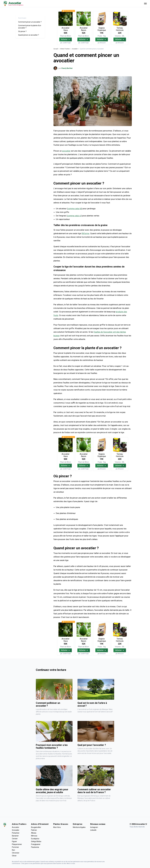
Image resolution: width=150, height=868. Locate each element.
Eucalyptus (35, 838)
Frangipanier (36, 844)
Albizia (34, 833)
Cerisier (15, 838)
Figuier (14, 841)
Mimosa (34, 836)
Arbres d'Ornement (40, 824)
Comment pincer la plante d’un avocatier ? (30, 27)
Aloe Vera (57, 827)
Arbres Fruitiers (65, 49)
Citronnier (16, 853)
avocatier (66, 151)
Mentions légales (79, 827)
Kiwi (13, 850)
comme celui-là (75, 209)
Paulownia (35, 847)
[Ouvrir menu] (145, 3)
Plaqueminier (17, 844)
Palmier (34, 830)
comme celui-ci (74, 216)
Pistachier (16, 833)
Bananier (15, 836)
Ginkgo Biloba (36, 841)
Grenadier (16, 830)
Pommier (15, 847)
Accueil (56, 49)
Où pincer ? (22, 31)
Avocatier (75, 49)
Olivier (14, 855)
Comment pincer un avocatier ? (30, 22)
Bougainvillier (36, 827)
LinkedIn (93, 830)
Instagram (94, 827)
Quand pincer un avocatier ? (29, 35)
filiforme (85, 233)
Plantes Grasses (61, 824)
